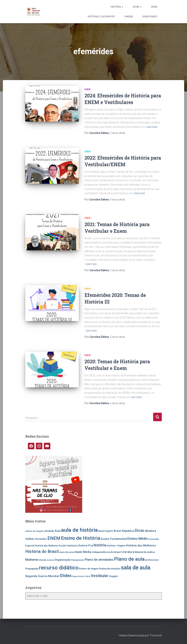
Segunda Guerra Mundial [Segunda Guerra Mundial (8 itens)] (42, 576)
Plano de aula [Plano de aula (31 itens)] (129, 559)
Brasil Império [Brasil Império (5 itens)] (106, 531)
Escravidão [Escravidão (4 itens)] (154, 539)
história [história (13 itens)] (100, 545)
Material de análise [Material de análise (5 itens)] (145, 552)
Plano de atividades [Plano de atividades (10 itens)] (99, 560)
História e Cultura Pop (101, 17)
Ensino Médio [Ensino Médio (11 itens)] (138, 539)
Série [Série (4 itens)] (88, 576)
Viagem (129, 17)
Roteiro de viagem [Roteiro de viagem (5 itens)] (89, 569)
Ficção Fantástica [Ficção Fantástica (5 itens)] (68, 546)
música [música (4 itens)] (50, 560)
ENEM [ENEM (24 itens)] (54, 538)
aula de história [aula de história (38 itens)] (79, 530)
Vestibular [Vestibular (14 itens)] (99, 576)
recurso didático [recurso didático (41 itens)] (59, 568)
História (117, 7)
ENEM (154, 7)
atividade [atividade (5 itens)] (49, 531)
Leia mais (152, 127)
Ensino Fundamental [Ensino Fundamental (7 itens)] (114, 539)
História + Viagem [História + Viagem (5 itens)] (116, 546)
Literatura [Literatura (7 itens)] (128, 552)
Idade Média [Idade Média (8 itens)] (83, 552)
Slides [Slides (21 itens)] (66, 576)
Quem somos (150, 17)
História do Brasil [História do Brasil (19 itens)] (42, 551)
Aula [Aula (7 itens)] (58, 531)
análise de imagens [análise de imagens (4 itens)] (35, 531)
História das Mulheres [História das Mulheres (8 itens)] (141, 545)
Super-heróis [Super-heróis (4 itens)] (78, 576)
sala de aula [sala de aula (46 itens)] (136, 568)
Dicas (137, 7)
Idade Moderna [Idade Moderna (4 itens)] (67, 552)
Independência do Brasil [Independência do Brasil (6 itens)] (106, 552)
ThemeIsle (156, 635)
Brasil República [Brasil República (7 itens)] (124, 531)
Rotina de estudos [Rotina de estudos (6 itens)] (110, 568)
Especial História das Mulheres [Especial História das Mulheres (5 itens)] (42, 546)
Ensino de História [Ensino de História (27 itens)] (81, 538)
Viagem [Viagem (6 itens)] (113, 576)
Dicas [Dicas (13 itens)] (140, 531)
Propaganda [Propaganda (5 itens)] (32, 569)
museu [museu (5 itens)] (43, 560)
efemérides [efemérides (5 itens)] (41, 539)
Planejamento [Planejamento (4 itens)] (78, 560)
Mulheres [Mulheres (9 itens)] (32, 560)
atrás (118, 133)
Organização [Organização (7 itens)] (62, 560)
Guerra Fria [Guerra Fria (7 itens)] (86, 546)
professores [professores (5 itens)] (152, 560)
